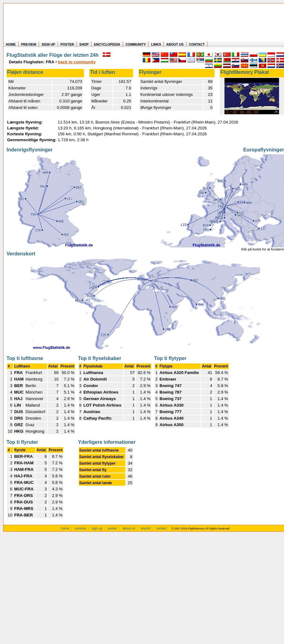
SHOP (84, 44)
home (65, 528)
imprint (146, 528)
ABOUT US (175, 44)
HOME (11, 44)
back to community (77, 62)
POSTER (67, 44)
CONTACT (197, 44)
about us (129, 528)
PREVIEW (29, 44)
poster (113, 528)
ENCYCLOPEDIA (107, 44)
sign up (97, 528)
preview (80, 528)
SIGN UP (48, 44)
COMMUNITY (136, 44)
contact (162, 528)
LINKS (156, 44)
